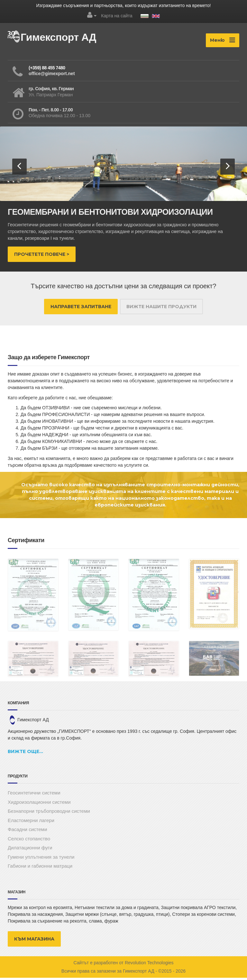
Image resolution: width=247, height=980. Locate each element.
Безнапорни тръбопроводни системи (49, 813)
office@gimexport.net (52, 76)
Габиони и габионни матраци (40, 868)
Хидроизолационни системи (39, 804)
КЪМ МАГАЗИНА (34, 941)
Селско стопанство (29, 841)
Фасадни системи (27, 832)
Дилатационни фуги (30, 850)
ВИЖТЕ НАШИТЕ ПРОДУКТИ (161, 309)
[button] (19, 169)
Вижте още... (25, 754)
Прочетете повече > (42, 256)
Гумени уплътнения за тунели (41, 859)
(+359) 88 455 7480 (47, 70)
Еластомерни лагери (31, 823)
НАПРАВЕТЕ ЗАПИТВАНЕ (81, 309)
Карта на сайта (117, 16)
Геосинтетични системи (34, 795)
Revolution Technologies (149, 965)
